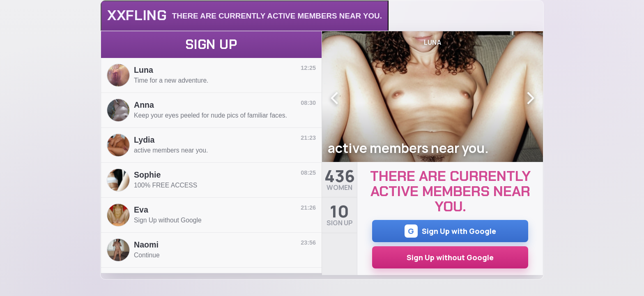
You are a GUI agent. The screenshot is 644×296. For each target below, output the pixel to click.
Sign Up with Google (450, 231)
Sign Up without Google (450, 257)
